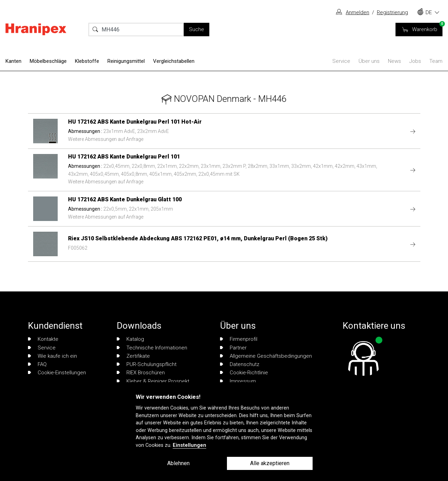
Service (341, 61)
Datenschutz (240, 364)
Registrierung (392, 12)
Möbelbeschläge (48, 61)
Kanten (13, 61)
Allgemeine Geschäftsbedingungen (266, 356)
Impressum (238, 381)
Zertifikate (133, 356)
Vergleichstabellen (174, 61)
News (394, 61)
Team (436, 61)
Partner (233, 348)
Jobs (415, 61)
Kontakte (43, 339)
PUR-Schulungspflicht (147, 364)
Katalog (130, 339)
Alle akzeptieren (270, 463)
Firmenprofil (239, 339)
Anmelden (358, 12)
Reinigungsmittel (126, 61)
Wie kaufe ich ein (53, 356)
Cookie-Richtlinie (244, 373)
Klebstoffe (87, 61)
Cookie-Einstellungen (57, 373)
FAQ (37, 364)
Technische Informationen (152, 348)
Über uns (369, 61)
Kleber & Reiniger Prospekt (153, 381)
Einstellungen (189, 445)
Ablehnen (178, 463)
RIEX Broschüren (141, 373)
